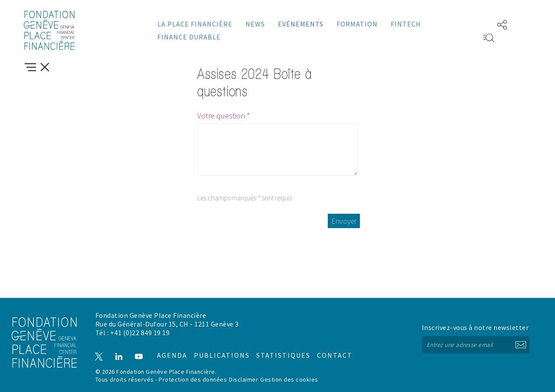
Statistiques (276, 348)
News (255, 24)
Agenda (168, 348)
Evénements (301, 24)
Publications (217, 348)
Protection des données (193, 379)
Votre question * (224, 116)
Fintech (406, 24)
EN (476, 24)
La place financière (195, 24)
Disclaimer (243, 379)
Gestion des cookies (289, 379)
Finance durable (189, 37)
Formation (357, 24)
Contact (326, 348)
